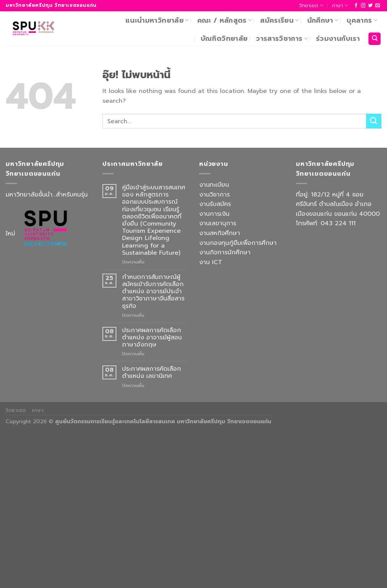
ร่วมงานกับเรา (338, 39)
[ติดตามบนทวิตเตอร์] (370, 6)
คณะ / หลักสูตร (225, 20)
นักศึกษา (323, 20)
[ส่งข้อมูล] (374, 121)
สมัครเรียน (279, 20)
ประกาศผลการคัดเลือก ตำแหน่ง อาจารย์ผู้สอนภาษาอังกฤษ (152, 338)
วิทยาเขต (311, 6)
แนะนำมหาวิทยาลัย (157, 20)
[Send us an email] (378, 6)
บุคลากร (362, 20)
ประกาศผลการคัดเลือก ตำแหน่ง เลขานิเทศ (152, 373)
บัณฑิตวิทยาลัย (224, 39)
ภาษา (340, 6)
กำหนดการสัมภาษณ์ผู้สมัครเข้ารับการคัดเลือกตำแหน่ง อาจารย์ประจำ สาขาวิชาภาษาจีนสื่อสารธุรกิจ (153, 292)
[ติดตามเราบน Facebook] (356, 6)
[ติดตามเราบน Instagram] (363, 6)
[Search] (375, 39)
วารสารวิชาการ (282, 39)
